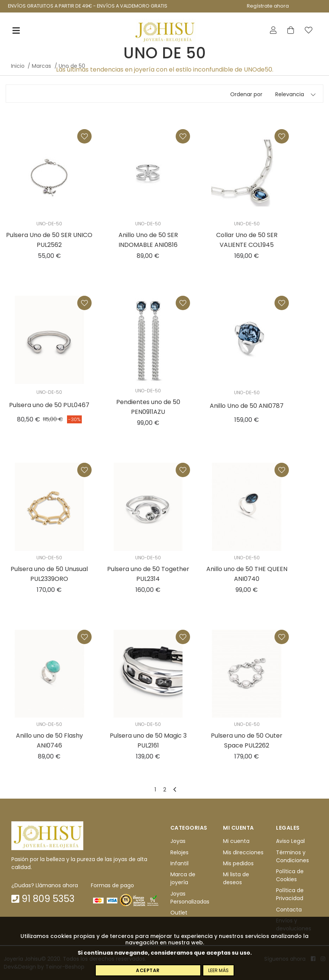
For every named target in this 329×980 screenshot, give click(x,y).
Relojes (179, 852)
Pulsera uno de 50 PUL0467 (49, 405)
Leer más (218, 970)
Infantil (179, 863)
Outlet (179, 913)
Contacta (289, 910)
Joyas (178, 841)
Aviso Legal (290, 841)
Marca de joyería (183, 879)
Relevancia (290, 94)
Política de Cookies (290, 875)
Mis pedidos (238, 863)
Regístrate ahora (268, 6)
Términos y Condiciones (292, 856)
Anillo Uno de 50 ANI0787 (247, 406)
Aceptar (148, 970)
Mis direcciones (243, 852)
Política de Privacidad (290, 895)
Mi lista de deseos (236, 879)
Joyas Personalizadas (190, 898)
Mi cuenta (236, 841)
